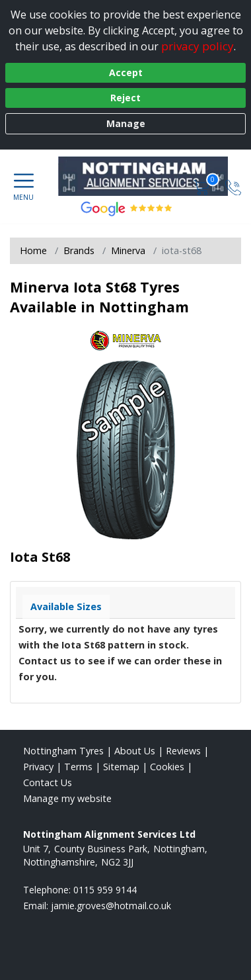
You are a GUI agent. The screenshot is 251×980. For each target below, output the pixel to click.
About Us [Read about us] (135, 751)
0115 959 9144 (105, 890)
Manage (126, 123)
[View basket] (203, 186)
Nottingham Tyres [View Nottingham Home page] (63, 751)
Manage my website (67, 798)
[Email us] (111, 906)
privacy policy (197, 46)
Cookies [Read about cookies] (167, 767)
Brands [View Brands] (79, 250)
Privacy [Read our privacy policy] (38, 767)
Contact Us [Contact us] (48, 782)
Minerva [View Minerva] (128, 250)
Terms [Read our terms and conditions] (78, 767)
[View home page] (150, 176)
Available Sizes (66, 606)
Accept (126, 72)
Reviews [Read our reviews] (183, 751)
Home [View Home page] (33, 250)
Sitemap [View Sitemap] (121, 767)
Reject (126, 98)
